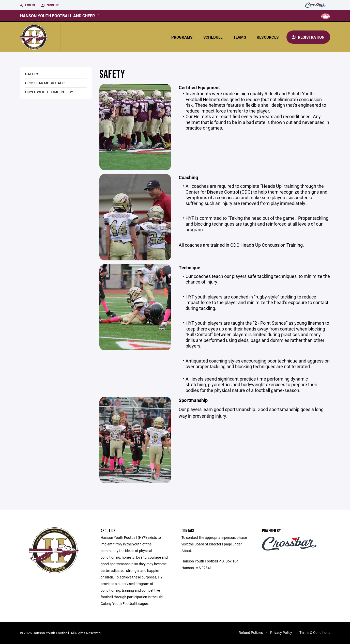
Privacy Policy (281, 632)
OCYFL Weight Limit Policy (49, 92)
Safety (32, 74)
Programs (182, 37)
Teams (240, 37)
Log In (27, 5)
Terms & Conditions (315, 632)
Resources (268, 37)
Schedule (213, 37)
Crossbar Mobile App (45, 83)
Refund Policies (251, 632)
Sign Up (50, 5)
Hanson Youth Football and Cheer (57, 16)
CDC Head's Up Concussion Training (267, 245)
